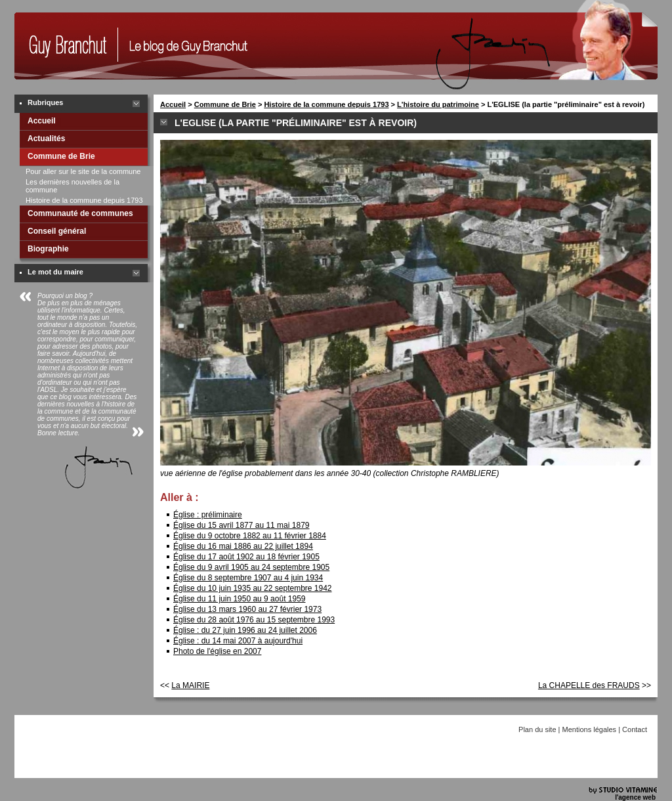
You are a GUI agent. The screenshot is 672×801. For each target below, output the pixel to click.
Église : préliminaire (208, 515)
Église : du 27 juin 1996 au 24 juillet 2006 (245, 630)
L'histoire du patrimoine (438, 104)
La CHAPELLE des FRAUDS (589, 685)
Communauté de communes (80, 213)
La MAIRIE (190, 685)
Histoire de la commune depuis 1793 (84, 200)
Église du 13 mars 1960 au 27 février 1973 (247, 609)
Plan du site (537, 729)
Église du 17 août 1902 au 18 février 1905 (246, 557)
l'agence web (635, 797)
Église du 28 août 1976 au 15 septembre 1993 (254, 620)
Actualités (46, 139)
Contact (635, 729)
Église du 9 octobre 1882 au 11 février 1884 (250, 536)
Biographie (48, 249)
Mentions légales (590, 729)
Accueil (42, 121)
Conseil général (57, 231)
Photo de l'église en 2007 (217, 651)
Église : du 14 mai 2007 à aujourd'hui (238, 641)
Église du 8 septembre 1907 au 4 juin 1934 (248, 578)
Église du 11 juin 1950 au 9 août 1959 (240, 599)
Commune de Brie (61, 156)
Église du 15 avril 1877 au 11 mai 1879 (241, 525)
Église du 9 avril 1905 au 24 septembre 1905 (251, 567)
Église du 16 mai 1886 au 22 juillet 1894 (243, 546)
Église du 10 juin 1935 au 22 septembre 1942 (253, 588)
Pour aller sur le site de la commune (83, 171)
